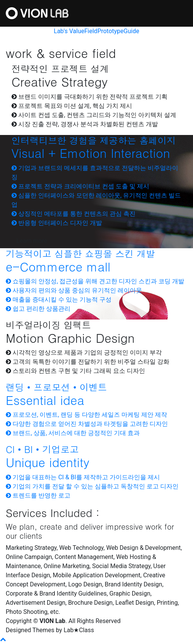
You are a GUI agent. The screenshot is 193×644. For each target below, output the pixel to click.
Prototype (111, 31)
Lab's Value (69, 31)
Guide (132, 31)
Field (91, 31)
